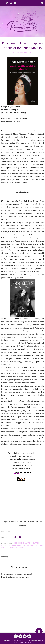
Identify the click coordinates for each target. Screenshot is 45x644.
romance (29, 545)
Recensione (17, 545)
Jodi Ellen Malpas (22, 543)
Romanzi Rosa (17, 547)
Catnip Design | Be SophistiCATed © (28, 641)
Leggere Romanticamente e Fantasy (19, 641)
